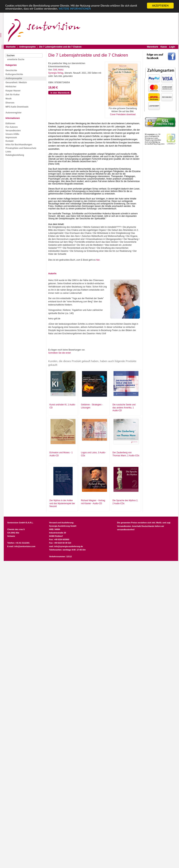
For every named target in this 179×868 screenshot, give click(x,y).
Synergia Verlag (56, 73)
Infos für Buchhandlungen (19, 145)
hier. (98, 260)
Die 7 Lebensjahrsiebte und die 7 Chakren (60, 47)
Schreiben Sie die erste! (60, 353)
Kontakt (10, 141)
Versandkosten (13, 131)
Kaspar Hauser (13, 91)
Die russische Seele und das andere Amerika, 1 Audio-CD (124, 408)
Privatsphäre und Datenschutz (21, 148)
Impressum (11, 137)
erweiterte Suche (16, 59)
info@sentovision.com (25, 546)
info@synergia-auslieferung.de (69, 546)
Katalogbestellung (15, 155)
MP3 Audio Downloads (17, 107)
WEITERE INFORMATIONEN (77, 9)
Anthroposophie (27, 47)
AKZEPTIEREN (160, 6)
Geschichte (11, 70)
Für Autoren (12, 127)
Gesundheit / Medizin (16, 82)
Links (8, 152)
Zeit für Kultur (13, 95)
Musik (9, 99)
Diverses (10, 103)
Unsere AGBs (12, 134)
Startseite (11, 47)
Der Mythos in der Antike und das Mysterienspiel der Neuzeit (62, 503)
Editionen (10, 123)
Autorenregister (14, 113)
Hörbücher (11, 87)
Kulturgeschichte (14, 74)
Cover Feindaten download (123, 114)
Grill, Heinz (58, 70)
